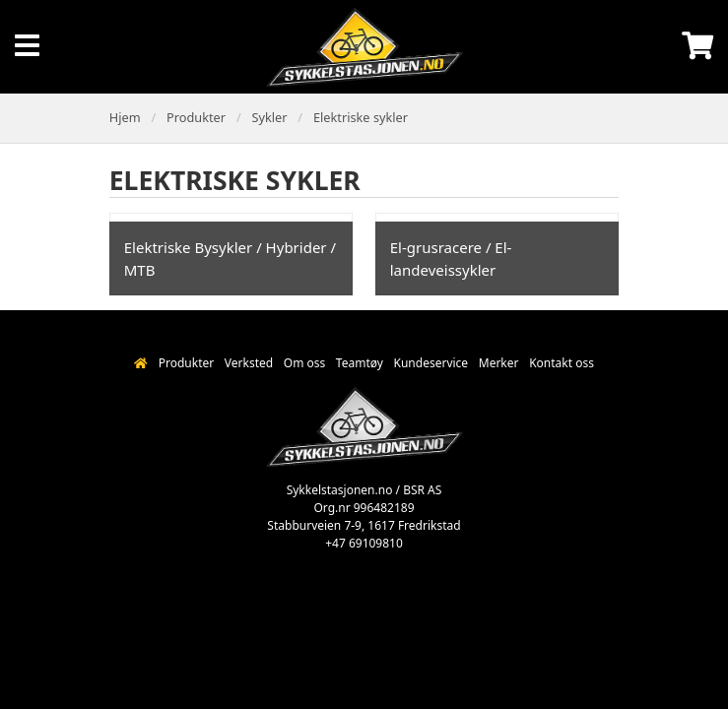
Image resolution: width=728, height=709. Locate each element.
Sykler (269, 117)
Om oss (304, 363)
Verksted (249, 363)
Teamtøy (360, 363)
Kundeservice (431, 363)
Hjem (125, 117)
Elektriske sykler (361, 117)
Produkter (196, 117)
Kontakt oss (562, 363)
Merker (499, 363)
